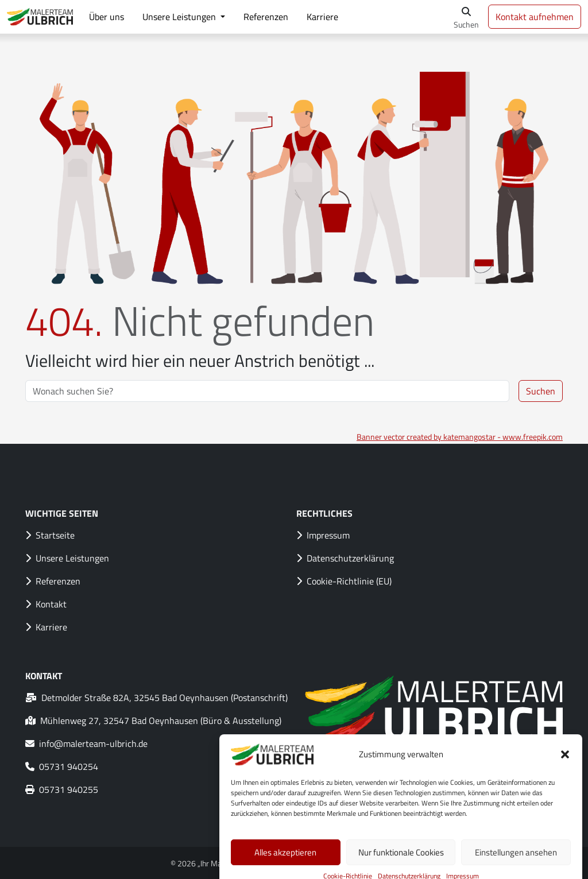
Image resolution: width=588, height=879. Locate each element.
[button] (565, 769)
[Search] (267, 391)
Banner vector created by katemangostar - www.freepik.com (460, 437)
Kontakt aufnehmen (535, 17)
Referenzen (266, 17)
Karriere (322, 17)
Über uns (107, 17)
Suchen (541, 391)
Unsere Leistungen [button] (180, 17)
